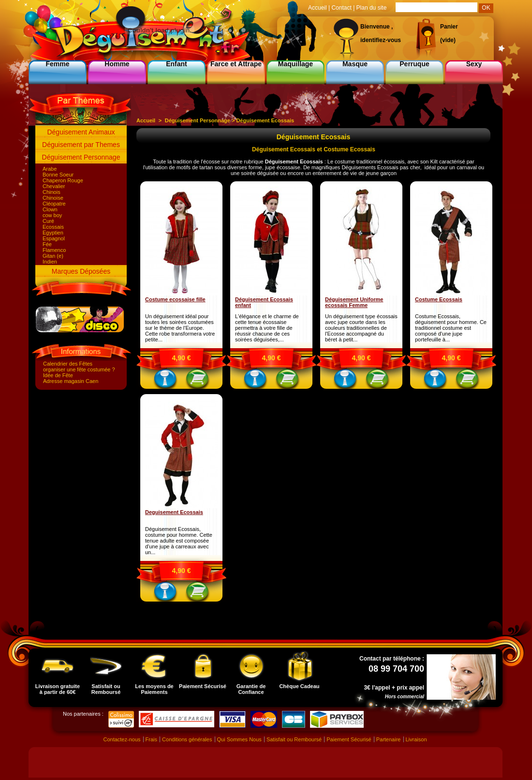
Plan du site (372, 8)
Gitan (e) (53, 256)
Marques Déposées (81, 271)
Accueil (146, 120)
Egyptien (53, 233)
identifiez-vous (381, 40)
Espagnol (54, 238)
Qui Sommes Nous (239, 739)
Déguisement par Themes (81, 145)
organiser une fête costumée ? (79, 369)
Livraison (416, 739)
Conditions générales (187, 739)
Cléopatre (54, 204)
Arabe (50, 169)
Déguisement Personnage (81, 157)
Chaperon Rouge (63, 180)
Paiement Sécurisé (203, 670)
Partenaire (389, 739)
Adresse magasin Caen (71, 381)
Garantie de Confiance (251, 673)
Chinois (52, 192)
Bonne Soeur (58, 175)
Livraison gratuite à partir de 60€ (58, 673)
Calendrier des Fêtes (68, 364)
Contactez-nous (122, 739)
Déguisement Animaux (81, 132)
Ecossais (53, 227)
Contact (341, 8)
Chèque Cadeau (299, 670)
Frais (151, 739)
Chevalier (54, 186)
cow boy (52, 215)
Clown (50, 209)
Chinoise (53, 198)
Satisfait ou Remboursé (106, 673)
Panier (449, 27)
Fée (47, 244)
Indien (50, 262)
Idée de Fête (58, 375)
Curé (48, 221)
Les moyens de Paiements (154, 673)
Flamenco (54, 250)
